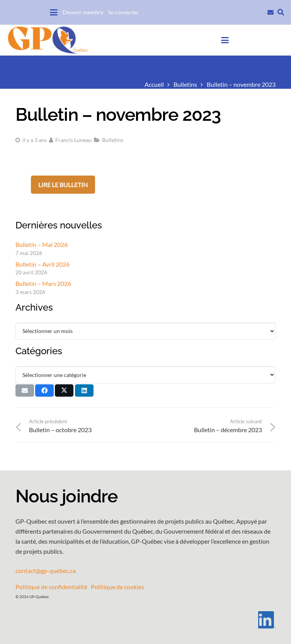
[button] (54, 12)
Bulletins (113, 140)
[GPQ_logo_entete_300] (48, 40)
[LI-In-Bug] (145, 620)
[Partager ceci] (44, 390)
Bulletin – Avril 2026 (43, 264)
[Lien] (271, 11)
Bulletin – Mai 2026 (42, 244)
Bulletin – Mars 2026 (43, 283)
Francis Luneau (73, 140)
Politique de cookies (117, 587)
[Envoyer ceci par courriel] (25, 390)
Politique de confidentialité (51, 587)
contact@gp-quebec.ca (46, 570)
